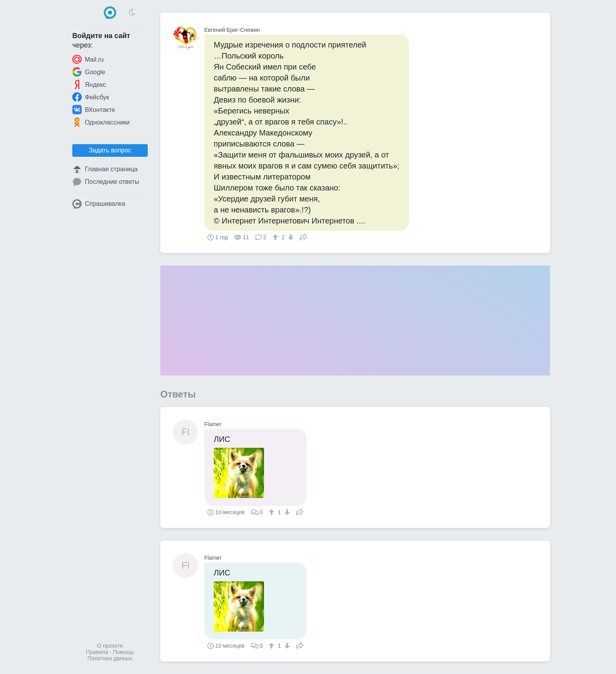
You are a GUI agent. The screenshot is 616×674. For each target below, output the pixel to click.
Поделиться (303, 236)
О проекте (110, 646)
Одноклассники (101, 122)
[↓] (290, 237)
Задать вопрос (110, 150)
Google (89, 72)
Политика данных (110, 658)
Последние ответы (106, 182)
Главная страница (105, 169)
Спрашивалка (99, 204)
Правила (97, 652)
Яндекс (89, 84)
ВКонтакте (94, 110)
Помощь (123, 652)
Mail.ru (88, 59)
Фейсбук (91, 97)
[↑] (276, 237)
